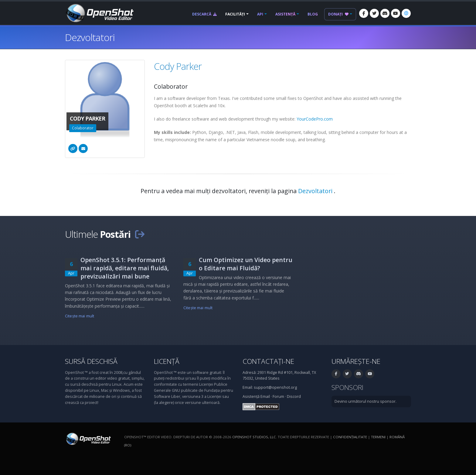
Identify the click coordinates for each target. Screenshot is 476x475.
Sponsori (347, 387)
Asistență (285, 14)
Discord (294, 396)
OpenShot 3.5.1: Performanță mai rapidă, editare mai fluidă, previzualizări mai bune (125, 268)
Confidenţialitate (350, 437)
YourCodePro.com (315, 119)
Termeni (378, 437)
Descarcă (204, 14)
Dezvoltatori (316, 191)
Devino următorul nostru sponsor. (365, 401)
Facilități (235, 14)
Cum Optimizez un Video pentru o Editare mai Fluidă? (246, 264)
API (260, 14)
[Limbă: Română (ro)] (406, 13)
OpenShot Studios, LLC (254, 437)
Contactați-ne (268, 361)
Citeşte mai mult (80, 316)
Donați (338, 14)
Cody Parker (178, 66)
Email (265, 396)
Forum (278, 396)
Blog (313, 14)
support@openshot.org (275, 387)
